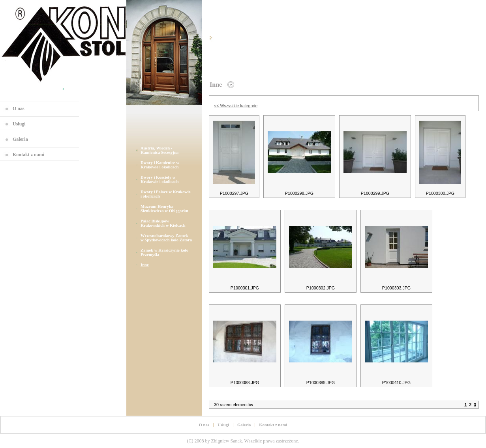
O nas (19, 108)
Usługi (19, 124)
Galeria (20, 139)
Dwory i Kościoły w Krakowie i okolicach (160, 179)
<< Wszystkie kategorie (236, 106)
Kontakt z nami (28, 155)
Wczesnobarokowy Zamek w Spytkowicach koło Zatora (166, 238)
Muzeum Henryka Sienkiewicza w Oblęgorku (164, 209)
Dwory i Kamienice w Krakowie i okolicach (160, 165)
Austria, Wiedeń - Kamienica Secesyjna (159, 150)
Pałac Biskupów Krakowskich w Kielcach (163, 223)
